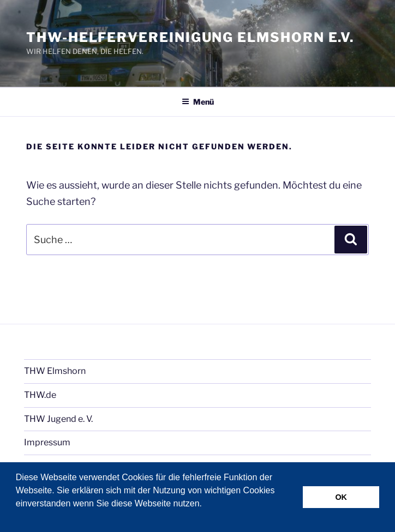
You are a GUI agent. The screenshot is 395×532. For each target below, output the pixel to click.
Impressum (47, 442)
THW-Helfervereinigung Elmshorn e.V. (190, 37)
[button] (17, 518)
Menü (198, 102)
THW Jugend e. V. (58, 419)
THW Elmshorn (55, 371)
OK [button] (341, 497)
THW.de (40, 395)
